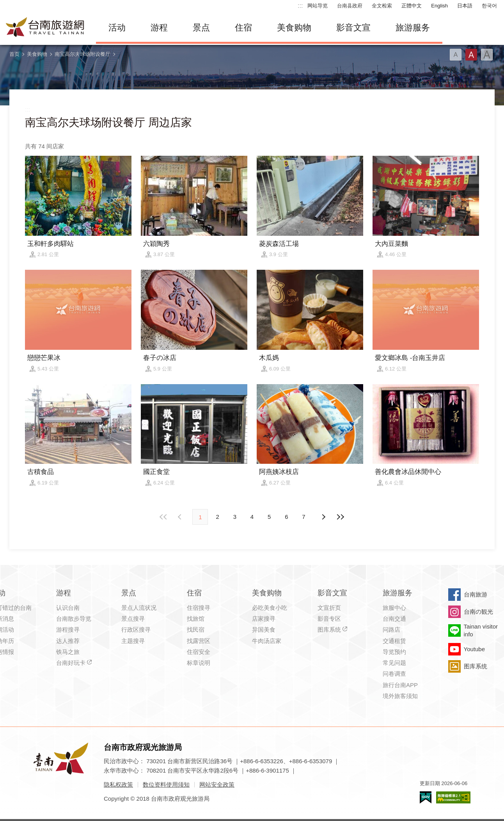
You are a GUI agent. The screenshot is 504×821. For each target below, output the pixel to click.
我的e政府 (426, 797)
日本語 (465, 6)
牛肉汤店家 (267, 641)
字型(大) (487, 55)
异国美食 (264, 630)
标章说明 (199, 663)
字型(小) (456, 55)
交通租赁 (394, 641)
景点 (201, 28)
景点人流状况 (139, 608)
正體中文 (412, 6)
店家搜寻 (264, 619)
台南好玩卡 (71, 663)
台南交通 (394, 619)
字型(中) (471, 55)
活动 (117, 28)
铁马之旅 (68, 652)
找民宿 (196, 630)
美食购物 (294, 28)
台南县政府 (350, 6)
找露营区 (199, 641)
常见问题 (394, 663)
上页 (323, 517)
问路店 (391, 630)
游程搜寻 (68, 630)
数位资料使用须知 (166, 784)
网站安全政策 (217, 784)
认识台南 (68, 608)
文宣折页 (329, 608)
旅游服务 (413, 28)
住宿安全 (199, 652)
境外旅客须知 (400, 696)
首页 (14, 54)
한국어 (489, 6)
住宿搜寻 (199, 608)
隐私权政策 (118, 784)
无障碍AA (453, 797)
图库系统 (329, 630)
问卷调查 (394, 674)
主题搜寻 (133, 641)
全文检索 (382, 6)
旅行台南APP (400, 685)
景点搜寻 (133, 619)
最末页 (341, 517)
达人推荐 (68, 641)
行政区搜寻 (136, 630)
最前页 (163, 517)
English (439, 6)
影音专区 (329, 619)
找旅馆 (196, 619)
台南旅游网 (45, 28)
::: (300, 6)
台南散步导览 (74, 619)
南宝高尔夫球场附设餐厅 (83, 54)
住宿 (243, 28)
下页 (181, 517)
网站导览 (318, 6)
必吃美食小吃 (270, 608)
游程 (159, 28)
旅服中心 (394, 608)
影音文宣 (353, 28)
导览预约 (394, 652)
